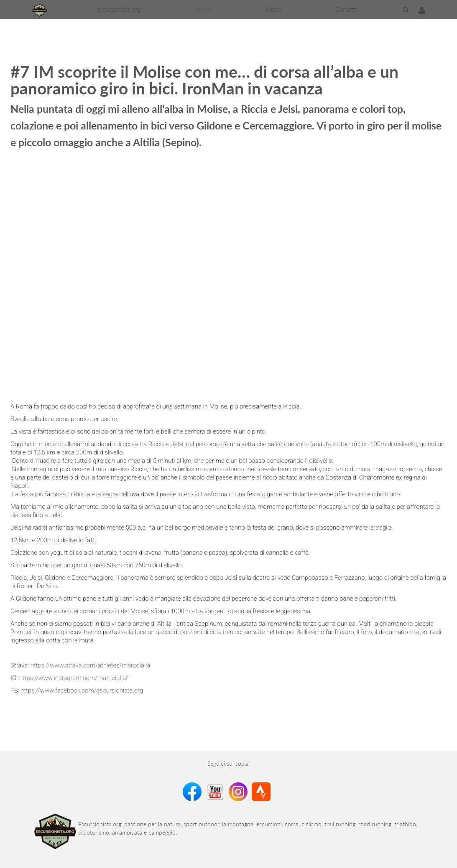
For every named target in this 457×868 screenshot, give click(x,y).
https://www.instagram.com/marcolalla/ (75, 678)
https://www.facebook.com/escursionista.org (82, 690)
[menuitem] (119, 9)
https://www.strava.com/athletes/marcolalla (91, 665)
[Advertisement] (152, 38)
